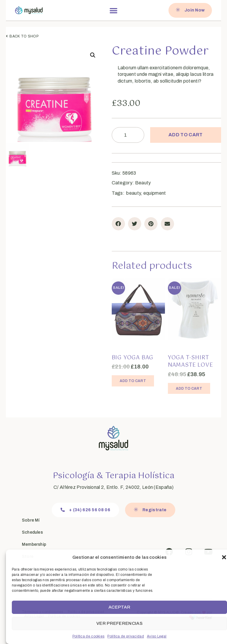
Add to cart (185, 135)
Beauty (143, 183)
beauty (133, 193)
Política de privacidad (126, 636)
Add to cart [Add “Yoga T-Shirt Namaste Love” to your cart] (189, 389)
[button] (224, 557)
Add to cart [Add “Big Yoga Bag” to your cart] (133, 381)
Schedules (32, 532)
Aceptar (119, 607)
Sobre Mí (31, 520)
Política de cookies (89, 636)
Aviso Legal (157, 636)
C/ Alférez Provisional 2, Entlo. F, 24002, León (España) (113, 487)
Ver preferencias (119, 623)
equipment (155, 193)
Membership (34, 544)
